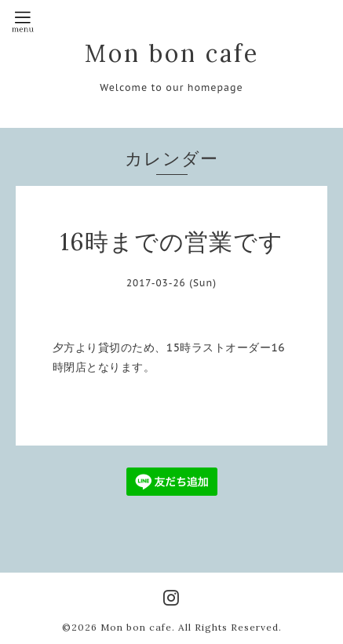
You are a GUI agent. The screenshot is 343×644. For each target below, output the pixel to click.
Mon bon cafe (172, 53)
